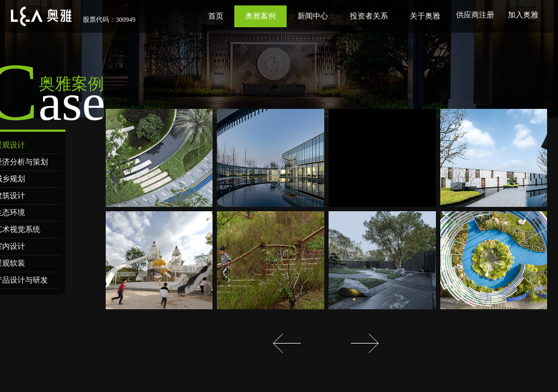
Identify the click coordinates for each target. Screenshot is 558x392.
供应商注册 (475, 15)
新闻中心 (313, 16)
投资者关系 (369, 16)
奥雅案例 (260, 16)
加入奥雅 (523, 15)
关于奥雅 (425, 16)
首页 (216, 16)
